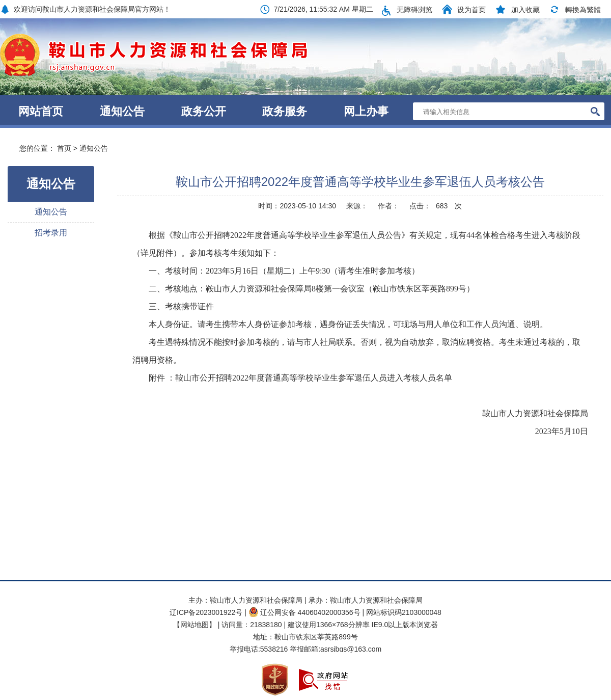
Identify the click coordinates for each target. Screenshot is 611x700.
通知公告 (122, 111)
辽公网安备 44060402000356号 (304, 612)
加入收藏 (525, 10)
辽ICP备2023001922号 (206, 612)
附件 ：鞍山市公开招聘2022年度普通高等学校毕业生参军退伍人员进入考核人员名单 (300, 378)
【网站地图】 (195, 625)
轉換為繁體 (583, 10)
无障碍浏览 (414, 10)
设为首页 (471, 10)
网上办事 (366, 111)
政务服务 (285, 111)
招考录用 (51, 233)
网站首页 (41, 111)
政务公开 (204, 111)
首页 (64, 148)
